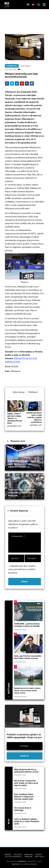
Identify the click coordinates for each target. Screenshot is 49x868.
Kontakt (39, 854)
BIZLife (28, 66)
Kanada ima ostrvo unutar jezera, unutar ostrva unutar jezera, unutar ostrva (27, 690)
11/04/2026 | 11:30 (20, 775)
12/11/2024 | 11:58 (10, 69)
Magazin (8, 854)
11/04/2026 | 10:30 (20, 802)
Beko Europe (19, 392)
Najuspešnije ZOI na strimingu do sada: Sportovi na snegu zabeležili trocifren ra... (24, 464)
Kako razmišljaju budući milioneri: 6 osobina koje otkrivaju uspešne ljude (24, 797)
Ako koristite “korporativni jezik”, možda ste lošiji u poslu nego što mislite (26, 783)
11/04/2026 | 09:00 (20, 629)
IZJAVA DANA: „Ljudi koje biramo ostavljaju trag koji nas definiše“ (27, 625)
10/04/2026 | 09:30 (20, 696)
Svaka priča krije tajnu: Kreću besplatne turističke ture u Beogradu (22, 492)
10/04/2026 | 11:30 (20, 662)
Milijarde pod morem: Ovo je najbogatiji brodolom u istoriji (26, 771)
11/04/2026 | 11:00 (20, 788)
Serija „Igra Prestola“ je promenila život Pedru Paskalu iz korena (28, 657)
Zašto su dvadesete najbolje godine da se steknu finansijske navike (27, 821)
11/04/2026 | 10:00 (20, 813)
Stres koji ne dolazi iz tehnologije (23, 809)
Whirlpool (33, 392)
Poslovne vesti (12, 66)
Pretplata (18, 854)
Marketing (29, 854)
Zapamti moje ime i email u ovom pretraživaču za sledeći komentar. (22, 569)
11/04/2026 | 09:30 (20, 827)
